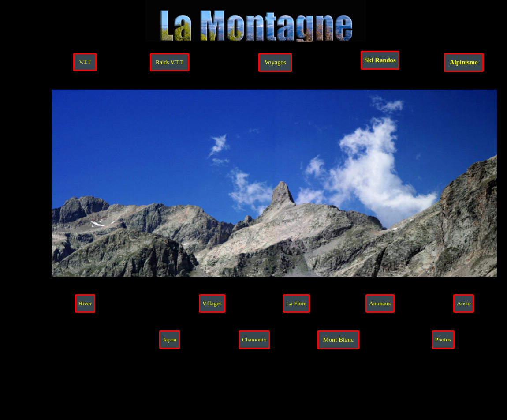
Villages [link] (212, 303)
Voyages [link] (275, 62)
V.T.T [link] (85, 62)
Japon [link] (170, 339)
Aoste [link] (464, 303)
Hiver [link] (85, 303)
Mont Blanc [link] (339, 340)
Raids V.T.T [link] (170, 62)
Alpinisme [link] (464, 62)
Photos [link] (443, 339)
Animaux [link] (380, 303)
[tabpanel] (465, 390)
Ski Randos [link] (380, 60)
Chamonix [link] (254, 339)
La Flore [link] (296, 303)
